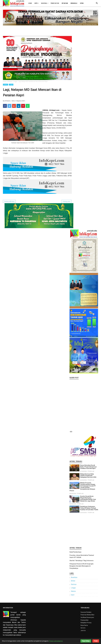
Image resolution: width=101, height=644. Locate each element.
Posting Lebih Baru (9, 201)
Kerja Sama (84, 625)
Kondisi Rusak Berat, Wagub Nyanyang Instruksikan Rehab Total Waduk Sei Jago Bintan (88, 499)
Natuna (73, 591)
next (72, 432)
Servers (83, 628)
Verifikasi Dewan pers (87, 617)
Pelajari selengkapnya (56, 641)
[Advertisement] (84, 530)
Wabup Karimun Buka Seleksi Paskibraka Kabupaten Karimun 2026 (88, 476)
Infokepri (6, 85)
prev (70, 432)
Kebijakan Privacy (86, 623)
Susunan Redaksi (86, 612)
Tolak (96, 641)
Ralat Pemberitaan (75, 552)
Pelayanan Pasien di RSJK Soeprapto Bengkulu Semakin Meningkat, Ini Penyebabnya (82, 566)
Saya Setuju (86, 641)
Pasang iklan (85, 620)
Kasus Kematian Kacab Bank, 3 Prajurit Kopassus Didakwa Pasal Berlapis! (88, 467)
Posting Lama (66, 201)
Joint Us (83, 631)
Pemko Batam (55, 3)
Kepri (36, 3)
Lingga (11, 85)
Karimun (74, 584)
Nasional (44, 3)
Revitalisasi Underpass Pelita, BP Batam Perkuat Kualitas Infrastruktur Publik (89, 508)
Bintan (73, 581)
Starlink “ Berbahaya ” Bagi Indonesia (81, 561)
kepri (73, 595)
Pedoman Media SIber (87, 615)
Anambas (74, 577)
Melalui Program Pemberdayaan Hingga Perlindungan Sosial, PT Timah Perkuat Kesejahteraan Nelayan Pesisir (83, 487)
